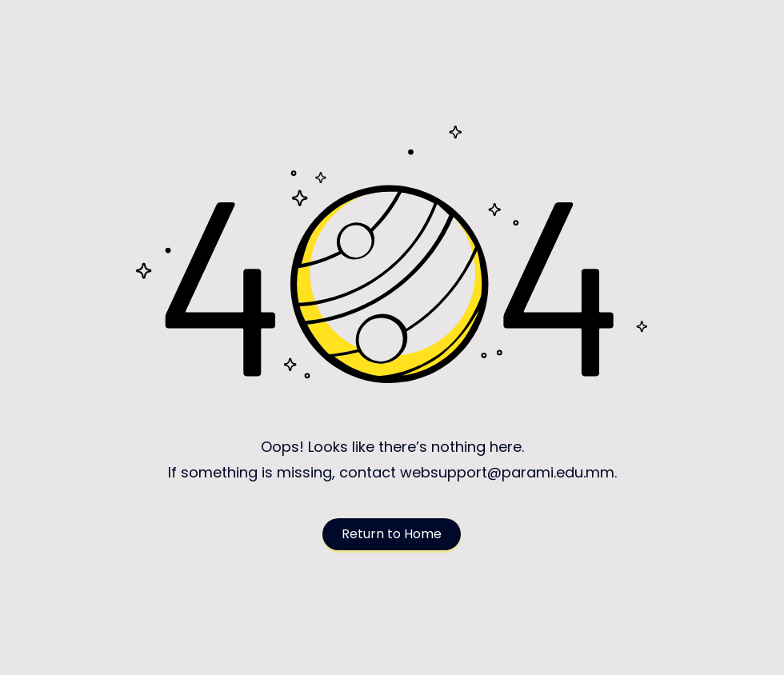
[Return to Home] (392, 534)
